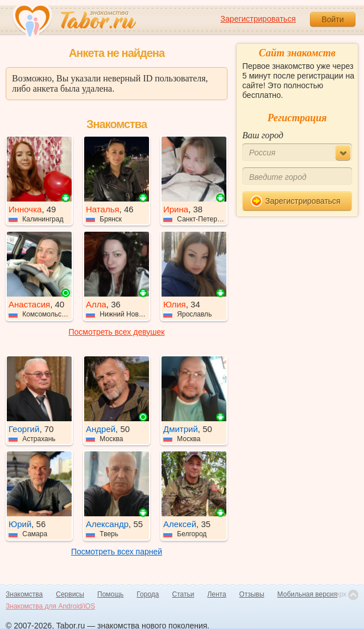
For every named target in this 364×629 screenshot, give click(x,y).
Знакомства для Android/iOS (50, 606)
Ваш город (263, 135)
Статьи (183, 594)
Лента (216, 594)
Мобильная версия (308, 594)
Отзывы (252, 594)
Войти (332, 19)
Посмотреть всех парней (117, 552)
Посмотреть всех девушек (117, 332)
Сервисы (70, 594)
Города (148, 594)
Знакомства (24, 594)
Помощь (110, 594)
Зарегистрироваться (258, 19)
